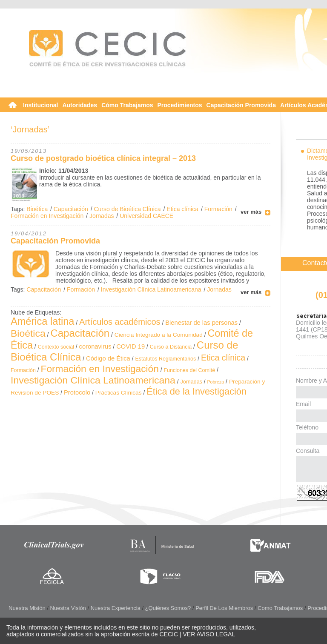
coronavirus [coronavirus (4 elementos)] (95, 346)
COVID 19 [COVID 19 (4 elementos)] (131, 346)
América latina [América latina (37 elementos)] (42, 321)
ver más (251, 212)
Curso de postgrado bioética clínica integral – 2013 (103, 158)
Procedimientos (180, 105)
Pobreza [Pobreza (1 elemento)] (216, 382)
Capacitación (71, 209)
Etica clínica (182, 209)
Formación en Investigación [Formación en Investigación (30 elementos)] (100, 369)
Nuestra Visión (68, 608)
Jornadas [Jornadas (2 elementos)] (191, 382)
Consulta (308, 451)
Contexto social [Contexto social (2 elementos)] (56, 347)
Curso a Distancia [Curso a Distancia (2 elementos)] (171, 347)
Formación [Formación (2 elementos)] (23, 370)
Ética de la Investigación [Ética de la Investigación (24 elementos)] (196, 391)
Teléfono (307, 427)
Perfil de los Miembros (224, 608)
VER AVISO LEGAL (209, 634)
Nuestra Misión (27, 608)
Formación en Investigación (47, 216)
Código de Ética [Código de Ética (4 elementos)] (108, 358)
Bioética (37, 209)
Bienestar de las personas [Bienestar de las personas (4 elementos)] (201, 323)
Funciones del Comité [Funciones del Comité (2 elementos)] (190, 370)
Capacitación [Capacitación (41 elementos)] (80, 333)
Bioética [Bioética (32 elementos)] (28, 333)
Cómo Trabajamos (127, 105)
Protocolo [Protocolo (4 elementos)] (77, 392)
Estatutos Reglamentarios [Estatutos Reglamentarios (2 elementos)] (165, 359)
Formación (218, 209)
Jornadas (102, 216)
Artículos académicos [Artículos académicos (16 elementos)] (120, 322)
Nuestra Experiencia (116, 608)
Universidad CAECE (146, 216)
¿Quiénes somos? (168, 608)
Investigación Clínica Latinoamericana (151, 289)
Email (303, 404)
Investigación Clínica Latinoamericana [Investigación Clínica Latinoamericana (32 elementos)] (93, 380)
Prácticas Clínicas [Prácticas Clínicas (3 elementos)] (119, 393)
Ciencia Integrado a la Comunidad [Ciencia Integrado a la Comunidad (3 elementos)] (159, 335)
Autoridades (80, 105)
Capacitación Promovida (241, 105)
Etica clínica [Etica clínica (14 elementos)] (223, 358)
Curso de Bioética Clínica (127, 209)
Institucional (40, 105)
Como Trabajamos (280, 608)
